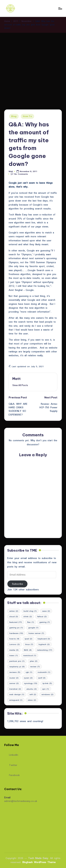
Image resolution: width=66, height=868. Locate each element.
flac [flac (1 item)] (31, 622)
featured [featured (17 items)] (16, 622)
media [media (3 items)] (14, 650)
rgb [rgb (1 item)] (29, 672)
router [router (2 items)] (14, 678)
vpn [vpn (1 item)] (45, 689)
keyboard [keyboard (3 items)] (44, 639)
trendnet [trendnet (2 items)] (15, 689)
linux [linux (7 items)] (29, 644)
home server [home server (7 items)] (36, 633)
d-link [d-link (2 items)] (28, 616)
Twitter (11, 764)
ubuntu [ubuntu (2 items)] (32, 689)
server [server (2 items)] (14, 683)
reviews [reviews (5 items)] (15, 672)
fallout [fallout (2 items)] (42, 616)
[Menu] (60, 8)
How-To (27, 116)
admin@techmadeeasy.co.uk (21, 801)
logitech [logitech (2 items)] (44, 644)
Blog (14, 116)
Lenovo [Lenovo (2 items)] (15, 644)
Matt (16, 379)
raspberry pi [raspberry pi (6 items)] (17, 667)
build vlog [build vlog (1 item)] (30, 611)
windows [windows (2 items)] (47, 694)
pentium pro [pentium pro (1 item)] (17, 661)
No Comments (19, 174)
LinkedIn (11, 754)
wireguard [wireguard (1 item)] (16, 700)
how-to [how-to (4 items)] (14, 639)
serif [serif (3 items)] (42, 678)
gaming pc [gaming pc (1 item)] (16, 628)
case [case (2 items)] (46, 611)
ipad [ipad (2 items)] (28, 639)
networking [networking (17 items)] (45, 650)
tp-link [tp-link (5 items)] (47, 683)
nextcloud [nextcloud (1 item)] (30, 655)
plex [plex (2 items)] (34, 661)
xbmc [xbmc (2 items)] (32, 700)
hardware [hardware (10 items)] (16, 633)
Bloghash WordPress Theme (39, 862)
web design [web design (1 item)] (17, 694)
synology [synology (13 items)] (31, 683)
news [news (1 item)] (14, 655)
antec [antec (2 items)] (14, 611)
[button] (20, 385)
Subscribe (18, 584)
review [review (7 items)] (35, 667)
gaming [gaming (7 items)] (45, 622)
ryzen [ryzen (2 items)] (28, 678)
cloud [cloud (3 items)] (14, 616)
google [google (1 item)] (33, 628)
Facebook (12, 774)
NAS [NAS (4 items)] (28, 650)
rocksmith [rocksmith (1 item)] (44, 672)
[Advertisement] (33, 68)
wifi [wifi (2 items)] (33, 694)
